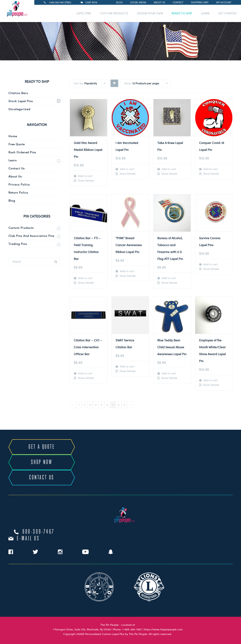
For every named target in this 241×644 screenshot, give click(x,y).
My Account (224, 2)
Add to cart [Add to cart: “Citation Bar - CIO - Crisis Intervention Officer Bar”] (85, 373)
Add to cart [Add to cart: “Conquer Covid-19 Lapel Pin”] (210, 169)
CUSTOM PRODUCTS (114, 13)
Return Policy (18, 192)
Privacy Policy (19, 184)
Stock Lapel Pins (21, 101)
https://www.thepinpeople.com (163, 629)
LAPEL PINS (84, 13)
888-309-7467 (39, 532)
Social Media (138, 2)
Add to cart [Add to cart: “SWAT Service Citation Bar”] (127, 366)
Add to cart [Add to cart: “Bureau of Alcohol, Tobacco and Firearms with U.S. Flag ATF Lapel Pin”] (168, 278)
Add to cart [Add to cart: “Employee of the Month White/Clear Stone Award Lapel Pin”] (210, 380)
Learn (13, 160)
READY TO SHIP (182, 13)
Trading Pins (18, 244)
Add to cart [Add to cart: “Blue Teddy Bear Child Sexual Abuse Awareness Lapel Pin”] (168, 373)
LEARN (205, 13)
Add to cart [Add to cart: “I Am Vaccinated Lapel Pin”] (127, 169)
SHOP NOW (42, 462)
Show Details (85, 181)
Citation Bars (18, 93)
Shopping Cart (200, 2)
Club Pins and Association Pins (31, 236)
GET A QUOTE (42, 447)
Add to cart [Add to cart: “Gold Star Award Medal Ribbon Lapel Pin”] (85, 176)
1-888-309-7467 (132, 629)
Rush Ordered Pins (22, 152)
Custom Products (21, 228)
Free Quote (17, 144)
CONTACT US (42, 478)
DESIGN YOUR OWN (150, 13)
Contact (178, 2)
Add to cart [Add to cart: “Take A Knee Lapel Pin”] (168, 169)
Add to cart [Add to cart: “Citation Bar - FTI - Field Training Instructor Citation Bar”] (85, 278)
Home (13, 136)
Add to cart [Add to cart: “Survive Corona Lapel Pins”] (210, 264)
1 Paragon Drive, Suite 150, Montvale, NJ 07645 (82, 629)
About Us (159, 2)
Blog (119, 2)
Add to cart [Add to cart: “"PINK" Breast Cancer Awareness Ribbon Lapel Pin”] (127, 271)
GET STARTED (227, 13)
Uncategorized (19, 109)
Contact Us (17, 168)
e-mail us (28, 539)
